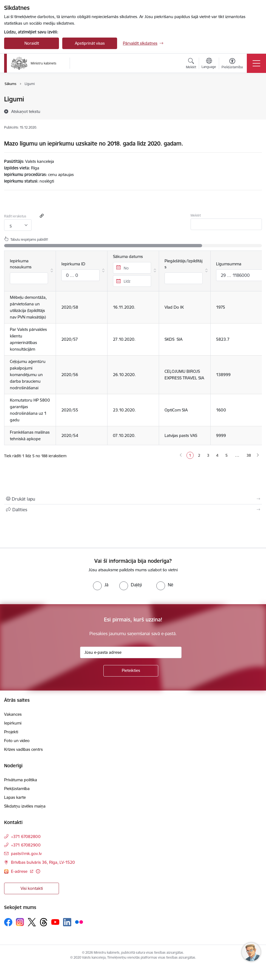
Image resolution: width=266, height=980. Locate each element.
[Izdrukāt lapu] (133, 499)
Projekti (11, 732)
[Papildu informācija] (38, 871)
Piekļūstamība (17, 789)
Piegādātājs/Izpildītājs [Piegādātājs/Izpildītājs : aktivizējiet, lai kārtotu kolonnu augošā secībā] (184, 271)
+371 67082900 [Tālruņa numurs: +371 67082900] (26, 845)
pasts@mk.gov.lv (26, 853)
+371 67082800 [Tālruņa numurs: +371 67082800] (26, 836)
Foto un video (17, 741)
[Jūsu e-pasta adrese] (131, 652)
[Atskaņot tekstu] (26, 111)
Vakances (13, 714)
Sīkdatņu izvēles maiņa (25, 806)
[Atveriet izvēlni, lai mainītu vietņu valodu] (209, 64)
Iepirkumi (13, 723)
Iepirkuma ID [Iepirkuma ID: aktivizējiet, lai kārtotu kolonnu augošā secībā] (80, 271)
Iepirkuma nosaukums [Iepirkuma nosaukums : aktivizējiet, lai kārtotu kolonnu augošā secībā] (29, 271)
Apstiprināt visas (90, 43)
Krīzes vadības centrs (23, 749)
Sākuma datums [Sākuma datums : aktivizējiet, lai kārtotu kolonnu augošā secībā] (132, 270)
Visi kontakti (32, 888)
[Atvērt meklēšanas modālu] (191, 64)
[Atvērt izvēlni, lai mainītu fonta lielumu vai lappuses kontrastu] (232, 64)
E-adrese (20, 871)
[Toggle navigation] (256, 63)
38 (249, 455)
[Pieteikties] (131, 671)
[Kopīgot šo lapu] (133, 510)
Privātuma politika (21, 780)
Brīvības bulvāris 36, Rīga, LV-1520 (43, 862)
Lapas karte (15, 797)
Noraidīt (32, 43)
